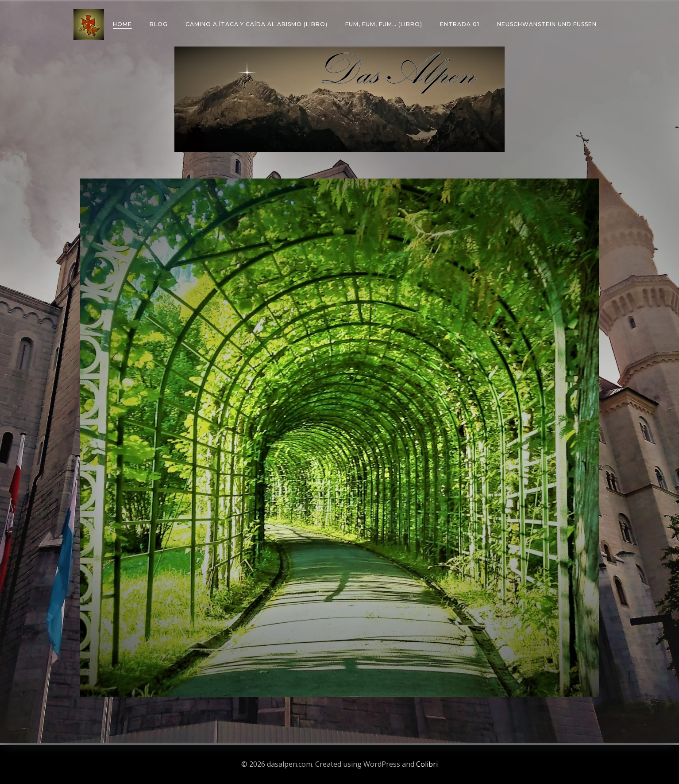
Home (122, 24)
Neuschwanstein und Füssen (547, 24)
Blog (159, 24)
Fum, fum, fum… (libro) (384, 24)
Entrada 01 (460, 24)
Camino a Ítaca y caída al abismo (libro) (257, 24)
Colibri (427, 764)
